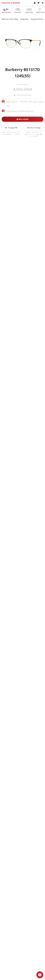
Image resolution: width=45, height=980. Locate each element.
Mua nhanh (22, 119)
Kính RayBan (6, 11)
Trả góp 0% (11, 128)
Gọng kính (29, 11)
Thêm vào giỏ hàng (22, 95)
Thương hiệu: (20, 84)
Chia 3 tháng (34, 128)
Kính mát (18, 11)
